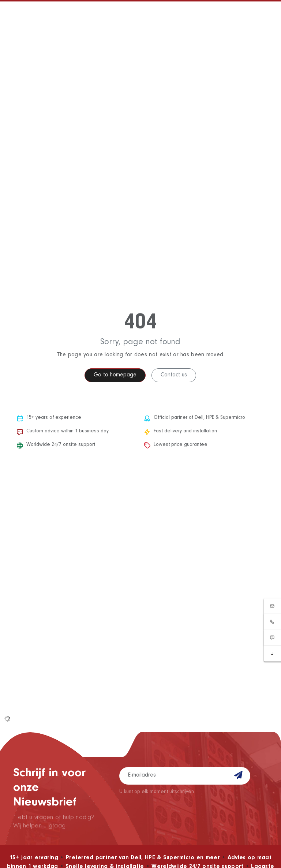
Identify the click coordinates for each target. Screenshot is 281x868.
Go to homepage (115, 375)
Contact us (174, 375)
